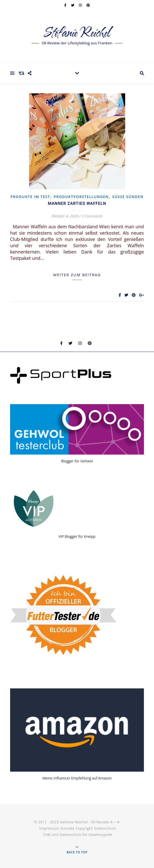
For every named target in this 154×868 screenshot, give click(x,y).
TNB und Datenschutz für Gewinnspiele (78, 834)
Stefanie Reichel (77, 33)
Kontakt (67, 828)
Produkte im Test (30, 197)
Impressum (49, 828)
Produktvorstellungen (81, 197)
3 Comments (92, 216)
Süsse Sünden (128, 197)
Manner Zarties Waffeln (77, 204)
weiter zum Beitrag (77, 275)
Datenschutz (105, 828)
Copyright (84, 828)
